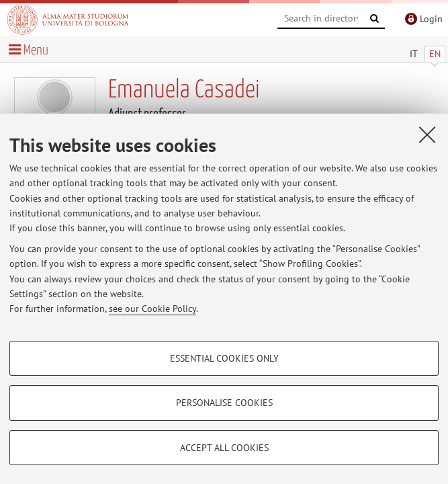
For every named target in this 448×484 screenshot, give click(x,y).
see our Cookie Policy (152, 309)
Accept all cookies (224, 448)
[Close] (427, 134)
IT (414, 54)
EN (435, 54)
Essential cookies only (224, 358)
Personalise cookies (224, 403)
